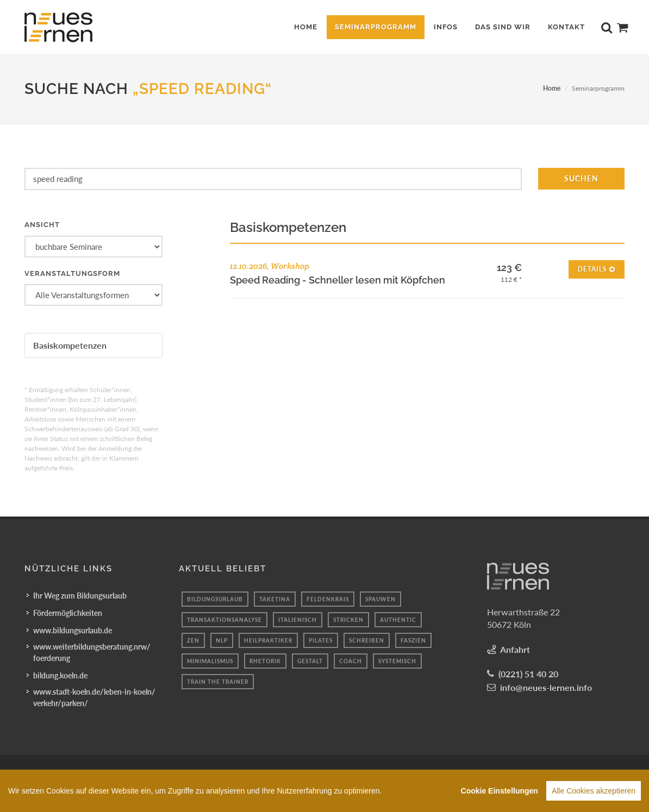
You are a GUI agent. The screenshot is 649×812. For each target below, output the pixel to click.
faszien (413, 640)
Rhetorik (265, 661)
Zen (193, 640)
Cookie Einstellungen (500, 793)
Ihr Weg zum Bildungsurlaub (80, 596)
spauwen (380, 599)
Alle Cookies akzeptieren (594, 793)
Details (597, 269)
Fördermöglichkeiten (68, 613)
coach (351, 661)
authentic (398, 620)
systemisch (397, 661)
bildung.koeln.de (60, 675)
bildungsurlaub (215, 599)
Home (552, 88)
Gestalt (310, 661)
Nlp (222, 640)
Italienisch (298, 620)
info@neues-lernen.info (546, 687)
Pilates (321, 640)
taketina (275, 599)
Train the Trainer (218, 682)
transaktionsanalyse (224, 620)
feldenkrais (328, 599)
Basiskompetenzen (70, 345)
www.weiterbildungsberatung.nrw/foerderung (92, 652)
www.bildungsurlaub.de (73, 630)
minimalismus (210, 661)
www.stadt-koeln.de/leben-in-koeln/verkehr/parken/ (94, 697)
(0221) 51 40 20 (528, 674)
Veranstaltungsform (72, 273)
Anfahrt (515, 649)
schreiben (367, 640)
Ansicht (42, 225)
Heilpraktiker (268, 640)
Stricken (348, 620)
